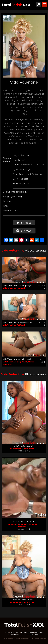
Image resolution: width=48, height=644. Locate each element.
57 (43, 362)
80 (43, 325)
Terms (7, 632)
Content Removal (14, 634)
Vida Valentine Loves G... (24, 600)
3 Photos (24, 231)
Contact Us (39, 632)
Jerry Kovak (22, 362)
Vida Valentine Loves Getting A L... (18, 322)
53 (43, 288)
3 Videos (24, 223)
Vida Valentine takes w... (24, 522)
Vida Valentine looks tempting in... (18, 286)
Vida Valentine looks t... (24, 446)
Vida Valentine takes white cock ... (18, 359)
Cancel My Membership (31, 634)
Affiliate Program (28, 632)
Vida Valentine (9, 288)
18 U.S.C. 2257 (15, 632)
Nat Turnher (22, 288)
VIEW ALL (41, 251)
